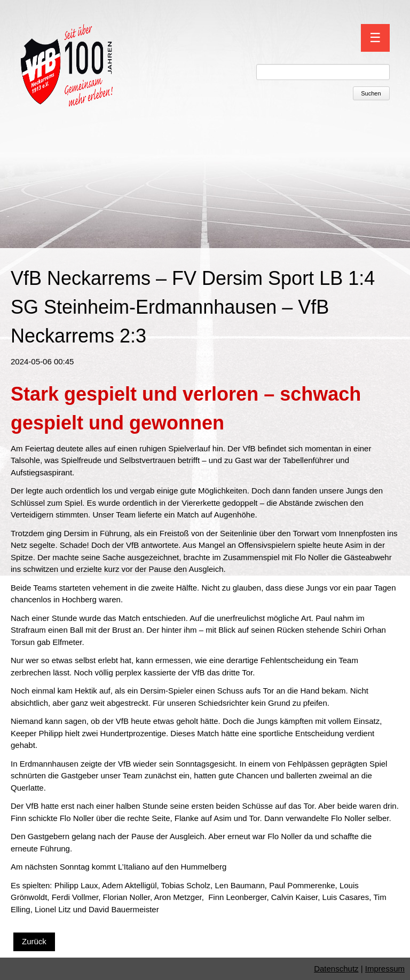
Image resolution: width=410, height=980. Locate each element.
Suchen (371, 93)
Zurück (34, 941)
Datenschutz (336, 969)
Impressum (385, 969)
